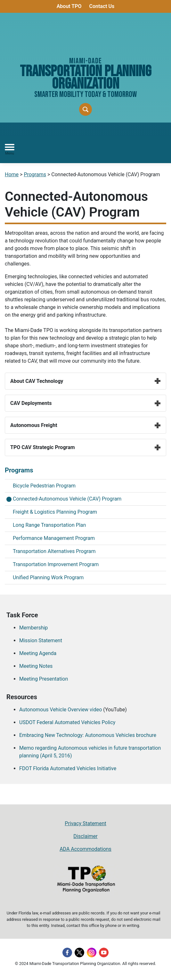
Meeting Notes (36, 666)
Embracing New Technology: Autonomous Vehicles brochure (88, 735)
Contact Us (102, 6)
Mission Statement (41, 640)
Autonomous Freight (85, 425)
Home (12, 174)
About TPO (69, 6)
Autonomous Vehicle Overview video (61, 710)
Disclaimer (85, 836)
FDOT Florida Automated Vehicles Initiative (68, 768)
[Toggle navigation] (10, 150)
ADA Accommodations (85, 849)
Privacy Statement (85, 823)
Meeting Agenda (38, 653)
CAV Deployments (85, 403)
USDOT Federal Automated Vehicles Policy (67, 722)
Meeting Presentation (44, 679)
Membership (33, 628)
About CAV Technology (85, 381)
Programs (35, 174)
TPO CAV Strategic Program (85, 447)
